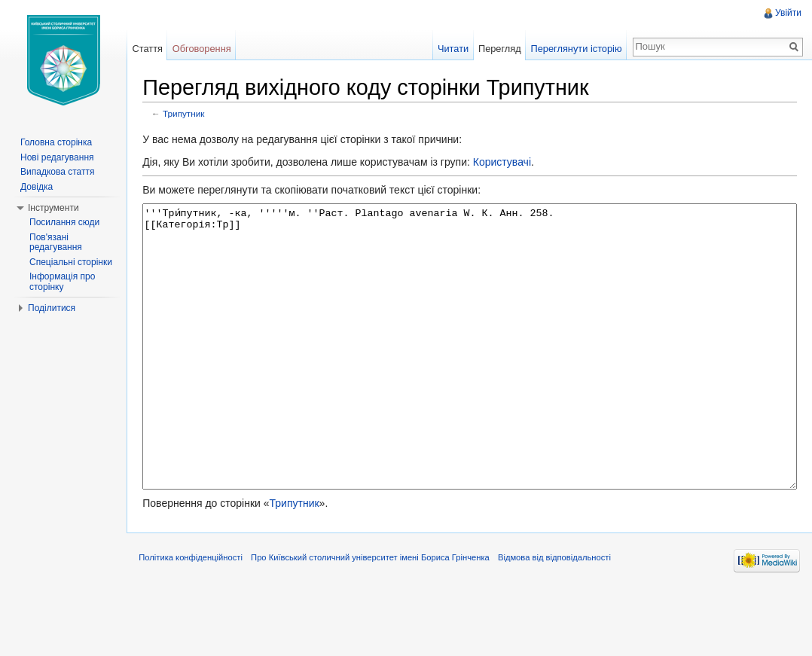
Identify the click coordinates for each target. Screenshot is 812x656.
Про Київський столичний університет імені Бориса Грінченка (379, 621)
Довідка (37, 187)
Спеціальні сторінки (71, 262)
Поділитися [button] (52, 308)
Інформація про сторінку (62, 282)
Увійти (787, 13)
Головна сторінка (56, 142)
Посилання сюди (64, 222)
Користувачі (510, 163)
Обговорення (208, 49)
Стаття (153, 49)
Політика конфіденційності (200, 621)
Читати (450, 49)
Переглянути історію (574, 49)
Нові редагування (57, 157)
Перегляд (497, 49)
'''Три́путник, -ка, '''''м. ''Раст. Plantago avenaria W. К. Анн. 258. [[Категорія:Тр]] (473, 376)
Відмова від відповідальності (563, 621)
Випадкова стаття (57, 172)
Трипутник (192, 115)
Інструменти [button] (53, 208)
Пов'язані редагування (56, 243)
